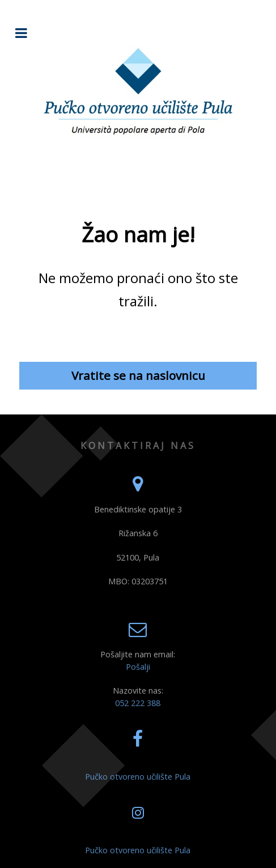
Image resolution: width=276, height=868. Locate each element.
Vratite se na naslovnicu (138, 375)
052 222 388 (138, 703)
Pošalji (138, 667)
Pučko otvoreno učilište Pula (138, 777)
